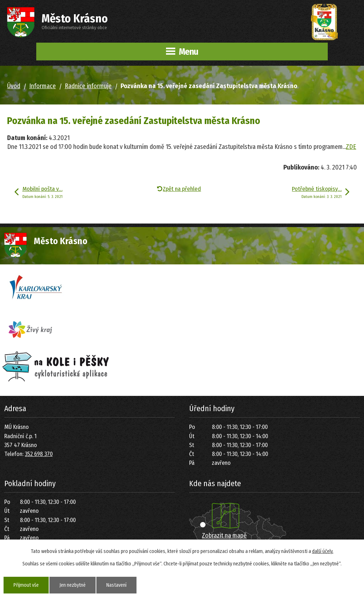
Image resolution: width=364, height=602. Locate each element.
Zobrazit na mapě (224, 536)
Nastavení (116, 585)
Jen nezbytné (73, 585)
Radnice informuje (88, 86)
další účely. (323, 551)
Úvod (14, 86)
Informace (42, 86)
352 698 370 (39, 454)
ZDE (351, 147)
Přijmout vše (26, 585)
